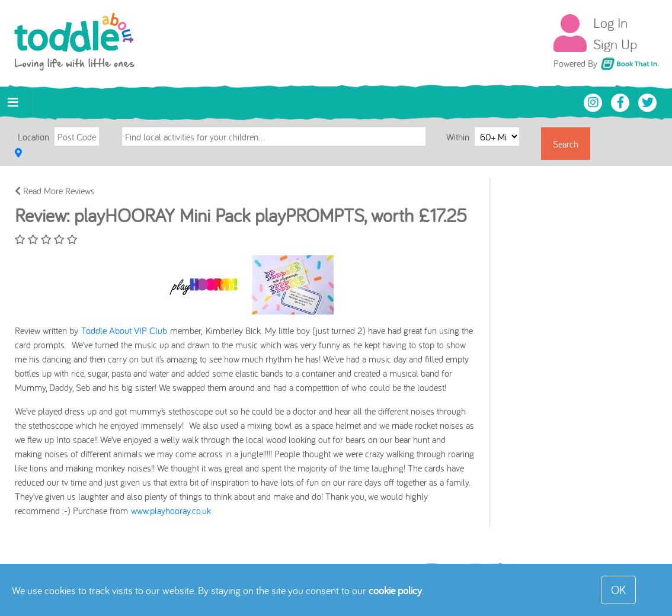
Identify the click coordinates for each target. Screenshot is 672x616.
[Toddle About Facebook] (622, 101)
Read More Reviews (55, 191)
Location (33, 137)
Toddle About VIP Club (124, 331)
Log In (610, 23)
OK (618, 590)
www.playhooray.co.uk (171, 511)
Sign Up (615, 44)
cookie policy (395, 590)
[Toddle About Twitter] (648, 101)
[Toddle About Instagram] (594, 101)
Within (459, 136)
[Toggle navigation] (13, 102)
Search (566, 144)
